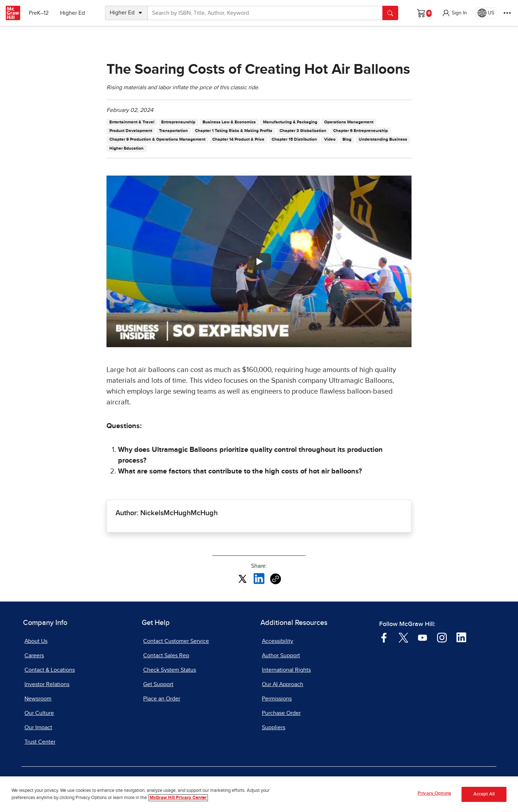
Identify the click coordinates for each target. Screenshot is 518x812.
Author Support (281, 656)
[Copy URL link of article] (276, 579)
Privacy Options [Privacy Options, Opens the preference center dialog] (434, 793)
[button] (454, 13)
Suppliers (274, 727)
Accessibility (278, 641)
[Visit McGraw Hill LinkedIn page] (461, 637)
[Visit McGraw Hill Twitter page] (403, 637)
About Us (36, 641)
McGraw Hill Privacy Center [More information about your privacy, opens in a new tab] (178, 798)
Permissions (277, 699)
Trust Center (40, 742)
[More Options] (507, 13)
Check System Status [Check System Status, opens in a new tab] (170, 670)
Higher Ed (72, 13)
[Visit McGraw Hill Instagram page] (442, 637)
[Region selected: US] (486, 13)
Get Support (158, 684)
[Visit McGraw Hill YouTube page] (422, 637)
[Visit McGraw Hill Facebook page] (384, 637)
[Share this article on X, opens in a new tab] (242, 579)
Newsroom (38, 699)
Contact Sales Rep (166, 656)
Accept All (484, 794)
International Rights (286, 670)
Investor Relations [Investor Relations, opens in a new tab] (47, 684)
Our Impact (38, 727)
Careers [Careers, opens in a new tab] (34, 656)
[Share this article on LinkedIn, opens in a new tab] (259, 579)
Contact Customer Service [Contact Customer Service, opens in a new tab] (176, 641)
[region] (259, 794)
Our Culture (39, 713)
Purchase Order (281, 713)
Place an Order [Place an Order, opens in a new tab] (162, 699)
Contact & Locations (50, 670)
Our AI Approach (283, 684)
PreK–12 (39, 13)
